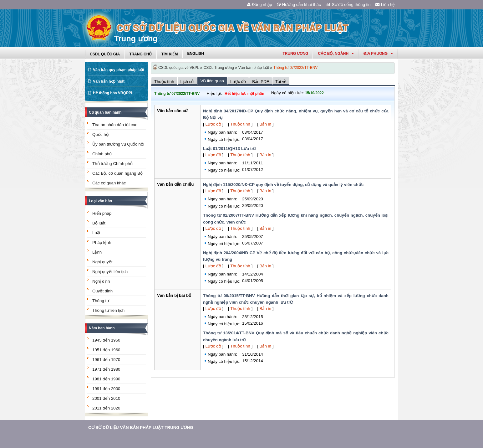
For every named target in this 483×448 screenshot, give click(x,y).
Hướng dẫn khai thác (299, 5)
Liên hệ (385, 5)
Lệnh (97, 252)
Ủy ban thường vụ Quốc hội (118, 144)
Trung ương (295, 54)
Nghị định (101, 281)
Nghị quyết (102, 262)
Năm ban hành (102, 328)
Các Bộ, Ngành (336, 54)
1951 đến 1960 (106, 350)
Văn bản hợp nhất (109, 81)
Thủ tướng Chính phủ (112, 164)
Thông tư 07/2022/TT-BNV (295, 68)
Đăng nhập (260, 5)
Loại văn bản (100, 201)
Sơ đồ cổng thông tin (348, 5)
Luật (96, 233)
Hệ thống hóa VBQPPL (113, 93)
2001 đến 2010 (106, 398)
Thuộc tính (240, 124)
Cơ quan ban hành (105, 112)
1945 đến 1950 (106, 340)
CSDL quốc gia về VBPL (179, 68)
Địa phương (378, 54)
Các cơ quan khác (109, 183)
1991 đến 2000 (106, 389)
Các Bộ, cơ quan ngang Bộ (117, 173)
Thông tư (101, 301)
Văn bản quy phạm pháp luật (119, 70)
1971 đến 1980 (106, 369)
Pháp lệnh (102, 242)
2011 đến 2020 (106, 408)
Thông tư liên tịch (108, 310)
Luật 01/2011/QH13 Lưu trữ (229, 149)
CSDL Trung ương (219, 68)
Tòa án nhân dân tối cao (115, 125)
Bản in (265, 124)
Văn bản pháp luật (254, 68)
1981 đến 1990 (106, 379)
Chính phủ (102, 154)
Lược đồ (213, 124)
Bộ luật (99, 223)
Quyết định (102, 291)
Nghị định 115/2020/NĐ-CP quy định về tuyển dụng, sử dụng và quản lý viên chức (283, 185)
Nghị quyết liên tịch (110, 272)
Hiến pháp (102, 213)
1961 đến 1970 (106, 360)
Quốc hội (101, 134)
